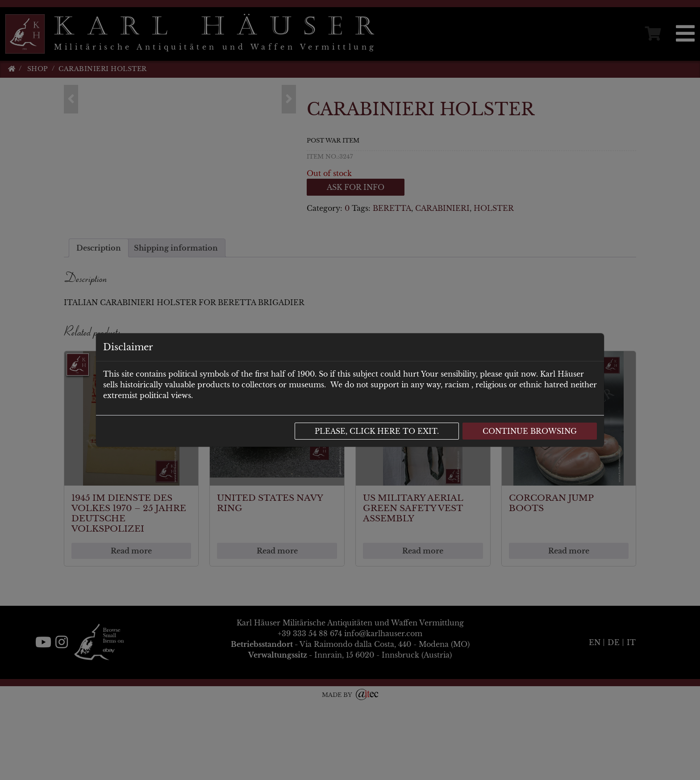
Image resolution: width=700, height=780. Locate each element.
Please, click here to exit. (377, 431)
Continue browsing (530, 431)
